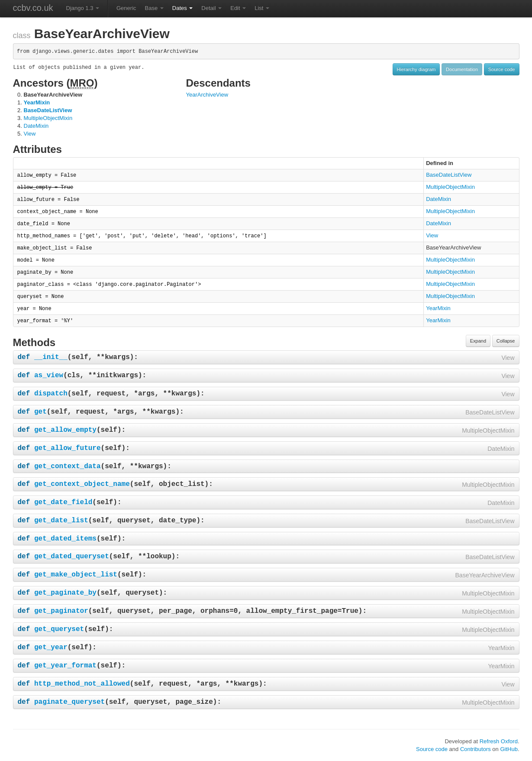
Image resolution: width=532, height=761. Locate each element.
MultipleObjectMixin (48, 118)
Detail (211, 8)
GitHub (509, 749)
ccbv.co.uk (33, 8)
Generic (126, 8)
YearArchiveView (207, 95)
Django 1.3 (83, 8)
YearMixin (37, 102)
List (262, 8)
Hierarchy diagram (416, 69)
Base (154, 8)
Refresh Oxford (499, 741)
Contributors (476, 749)
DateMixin (36, 126)
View (30, 134)
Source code (502, 69)
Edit (238, 8)
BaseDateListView (48, 110)
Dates (183, 8)
